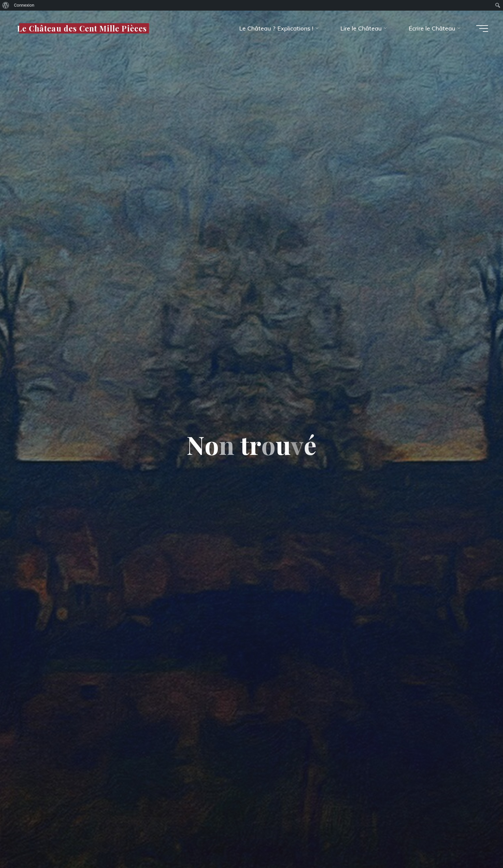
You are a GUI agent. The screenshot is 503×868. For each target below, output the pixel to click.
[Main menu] (482, 29)
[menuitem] (6, 5)
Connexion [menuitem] (24, 5)
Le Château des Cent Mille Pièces (82, 28)
